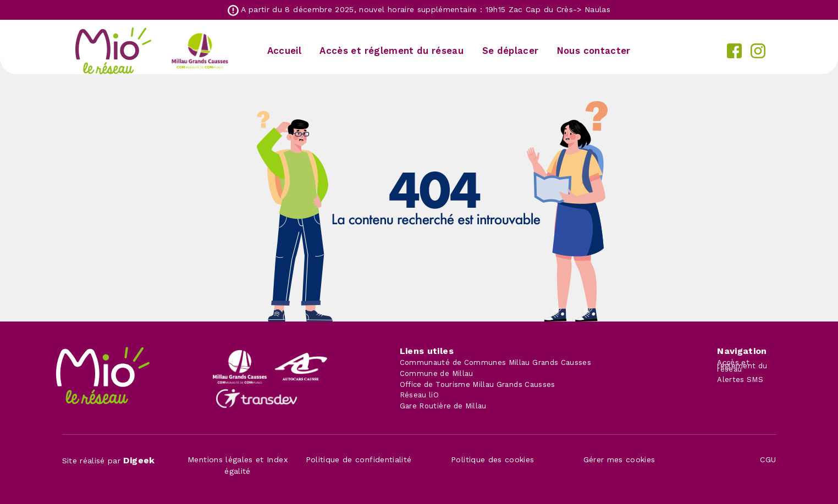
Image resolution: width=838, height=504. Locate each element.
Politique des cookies (492, 459)
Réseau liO (420, 395)
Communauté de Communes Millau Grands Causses (495, 362)
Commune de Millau (437, 373)
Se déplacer (511, 51)
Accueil (284, 51)
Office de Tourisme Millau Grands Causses (478, 384)
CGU (768, 459)
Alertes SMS (740, 380)
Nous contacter (594, 51)
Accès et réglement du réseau (392, 51)
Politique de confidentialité (359, 459)
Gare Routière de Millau (443, 406)
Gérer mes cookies (619, 459)
